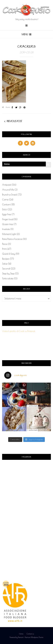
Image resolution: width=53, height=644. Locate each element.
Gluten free (8, 224)
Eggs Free (7, 214)
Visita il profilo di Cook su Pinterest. (19, 331)
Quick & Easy (9, 254)
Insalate (6, 229)
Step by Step (8, 274)
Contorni (6, 204)
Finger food (8, 219)
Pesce (5, 244)
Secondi (6, 269)
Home (21, 634)
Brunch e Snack (10, 195)
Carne (5, 200)
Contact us (30, 634)
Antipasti (7, 185)
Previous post (14, 121)
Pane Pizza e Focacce (12, 239)
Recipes (6, 259)
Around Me (8, 190)
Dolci (5, 209)
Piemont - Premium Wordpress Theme (31, 637)
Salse (5, 264)
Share (6, 107)
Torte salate (8, 278)
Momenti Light (9, 234)
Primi (4, 249)
